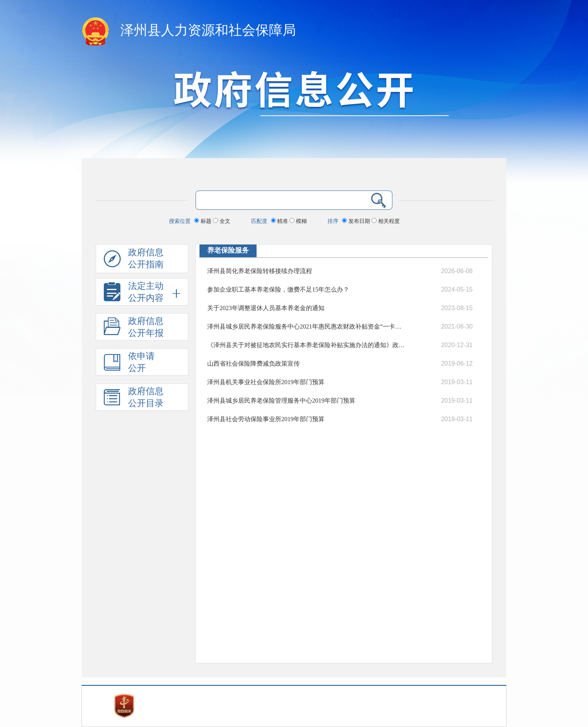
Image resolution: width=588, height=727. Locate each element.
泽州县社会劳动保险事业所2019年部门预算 (266, 419)
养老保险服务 (228, 250)
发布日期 (357, 221)
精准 (280, 221)
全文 (222, 221)
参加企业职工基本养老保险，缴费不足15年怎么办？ (278, 289)
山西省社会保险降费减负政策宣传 (253, 363)
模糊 (298, 221)
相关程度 (386, 221)
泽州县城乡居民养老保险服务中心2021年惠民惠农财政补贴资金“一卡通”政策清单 (307, 326)
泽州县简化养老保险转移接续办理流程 (260, 271)
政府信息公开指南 (134, 260)
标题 (204, 221)
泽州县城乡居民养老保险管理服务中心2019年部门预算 (281, 401)
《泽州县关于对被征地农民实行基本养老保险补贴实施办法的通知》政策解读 (307, 345)
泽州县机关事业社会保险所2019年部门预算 (266, 382)
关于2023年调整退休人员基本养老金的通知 (266, 308)
